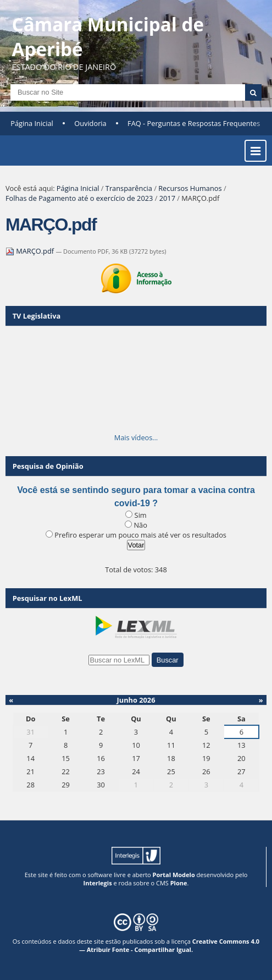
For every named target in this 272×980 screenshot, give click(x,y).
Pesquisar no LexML (48, 598)
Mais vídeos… (136, 437)
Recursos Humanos (190, 188)
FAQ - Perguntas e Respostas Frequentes (194, 123)
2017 (167, 198)
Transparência (129, 188)
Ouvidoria (90, 123)
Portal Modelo (174, 875)
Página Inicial (32, 123)
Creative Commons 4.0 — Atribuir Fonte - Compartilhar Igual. (169, 945)
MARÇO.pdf (31, 251)
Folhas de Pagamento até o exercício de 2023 (79, 198)
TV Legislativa (37, 316)
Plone (179, 883)
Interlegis (98, 883)
